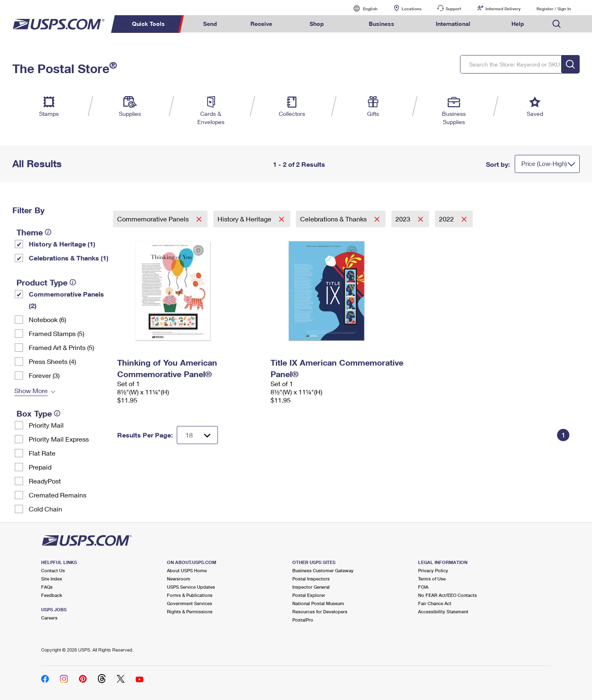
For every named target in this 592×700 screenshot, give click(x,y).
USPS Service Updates (191, 587)
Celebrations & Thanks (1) (69, 258)
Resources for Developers (320, 611)
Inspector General (311, 587)
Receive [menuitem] (261, 24)
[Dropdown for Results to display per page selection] (197, 435)
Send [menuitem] (210, 24)
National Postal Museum (318, 603)
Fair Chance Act (435, 603)
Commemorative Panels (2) (66, 300)
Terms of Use (432, 579)
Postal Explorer (309, 595)
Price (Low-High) (544, 163)
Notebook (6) (47, 319)
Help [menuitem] (518, 24)
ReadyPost (45, 481)
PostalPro (303, 620)
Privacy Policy (433, 570)
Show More (31, 390)
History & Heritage (245, 219)
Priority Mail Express (59, 439)
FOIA (423, 587)
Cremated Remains (58, 495)
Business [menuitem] (382, 24)
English (362, 8)
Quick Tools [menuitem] (148, 24)
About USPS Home (187, 570)
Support (453, 9)
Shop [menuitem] (317, 24)
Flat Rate (42, 453)
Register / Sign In (554, 9)
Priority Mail (46, 425)
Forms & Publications (190, 595)
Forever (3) (44, 375)
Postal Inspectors (311, 579)
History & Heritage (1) (62, 244)
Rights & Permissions (190, 611)
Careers (49, 618)
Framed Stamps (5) (57, 333)
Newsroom (179, 579)
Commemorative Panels (154, 219)
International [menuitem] (453, 24)
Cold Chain (45, 509)
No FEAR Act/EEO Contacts (447, 595)
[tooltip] (48, 232)
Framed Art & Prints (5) (61, 347)
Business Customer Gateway (323, 570)
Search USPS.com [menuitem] (557, 24)
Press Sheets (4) (52, 361)
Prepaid (40, 467)
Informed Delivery (503, 9)
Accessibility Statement (443, 611)
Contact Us (53, 570)
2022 (447, 219)
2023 (404, 219)
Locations (412, 9)
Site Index (52, 579)
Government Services (190, 603)
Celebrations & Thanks (334, 219)
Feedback (52, 595)
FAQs (47, 587)
